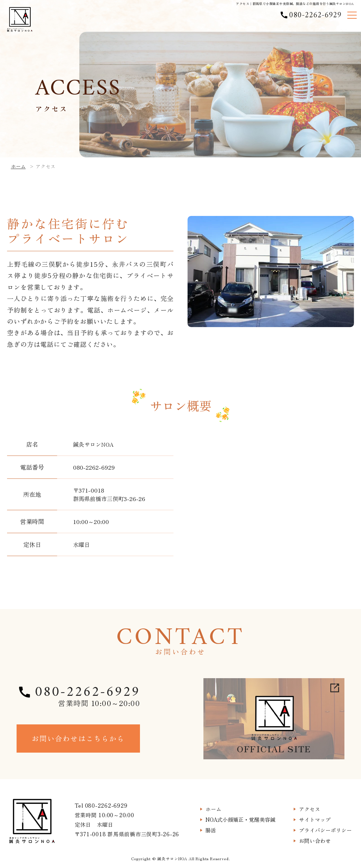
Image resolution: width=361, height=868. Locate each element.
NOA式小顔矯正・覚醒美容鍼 (240, 819)
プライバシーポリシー (325, 830)
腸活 (211, 830)
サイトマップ (315, 819)
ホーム (18, 166)
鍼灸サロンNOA (172, 858)
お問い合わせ (315, 841)
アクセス (310, 809)
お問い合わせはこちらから (78, 738)
